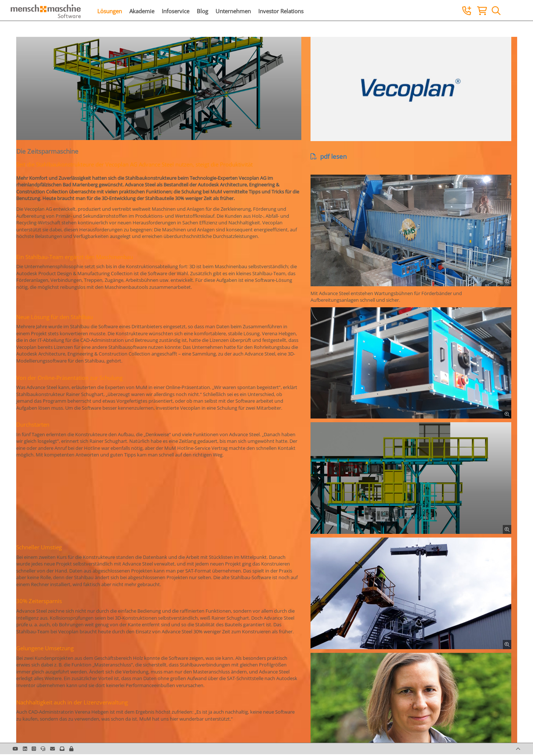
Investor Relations (281, 11)
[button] (71, 749)
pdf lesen (329, 156)
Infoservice (176, 11)
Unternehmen (233, 11)
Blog (202, 11)
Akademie (142, 11)
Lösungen (110, 11)
